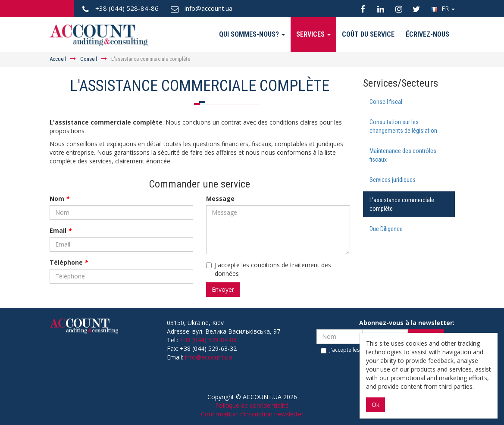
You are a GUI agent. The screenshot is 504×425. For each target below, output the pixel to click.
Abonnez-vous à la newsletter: (407, 323)
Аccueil (58, 59)
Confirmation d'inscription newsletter (252, 414)
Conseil (89, 59)
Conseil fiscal (386, 102)
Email (61, 230)
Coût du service (368, 34)
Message (220, 198)
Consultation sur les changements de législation (403, 126)
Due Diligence (386, 229)
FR (443, 8)
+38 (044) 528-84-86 (208, 340)
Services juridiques (393, 180)
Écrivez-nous (427, 34)
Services (313, 34)
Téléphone (69, 262)
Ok (376, 405)
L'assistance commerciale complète (402, 204)
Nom (59, 198)
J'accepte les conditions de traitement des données (269, 269)
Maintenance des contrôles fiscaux (403, 155)
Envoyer (223, 289)
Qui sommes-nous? (252, 34)
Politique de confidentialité (252, 405)
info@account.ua (208, 357)
